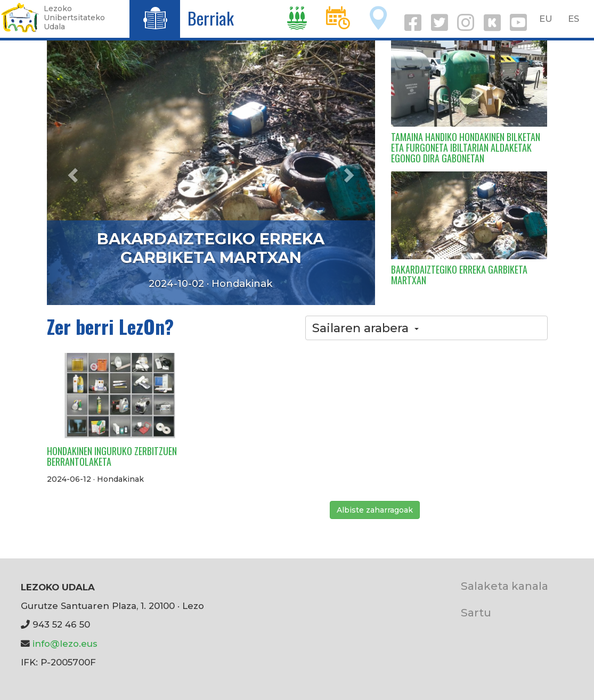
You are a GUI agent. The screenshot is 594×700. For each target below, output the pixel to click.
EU (546, 19)
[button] (71, 172)
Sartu (476, 612)
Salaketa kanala (505, 586)
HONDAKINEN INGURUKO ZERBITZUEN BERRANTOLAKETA (112, 456)
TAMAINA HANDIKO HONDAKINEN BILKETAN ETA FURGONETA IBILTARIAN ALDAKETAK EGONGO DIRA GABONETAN (466, 147)
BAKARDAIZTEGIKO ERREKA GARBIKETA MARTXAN (211, 248)
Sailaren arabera (365, 328)
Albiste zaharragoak (375, 510)
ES (573, 19)
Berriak (211, 18)
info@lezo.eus (65, 644)
